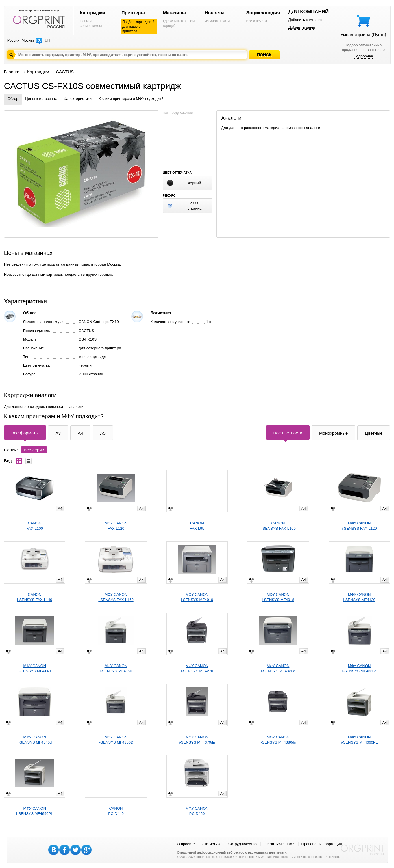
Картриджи (92, 13)
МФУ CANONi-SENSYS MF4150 (116, 668)
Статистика (212, 844)
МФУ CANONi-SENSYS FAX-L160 (116, 597)
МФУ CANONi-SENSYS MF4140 (35, 668)
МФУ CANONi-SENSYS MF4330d (359, 668)
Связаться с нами (279, 844)
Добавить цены (301, 27)
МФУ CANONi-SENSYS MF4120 (359, 597)
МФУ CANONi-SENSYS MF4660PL (359, 740)
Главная (12, 72)
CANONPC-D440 (116, 811)
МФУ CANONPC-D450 (197, 811)
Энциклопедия (263, 13)
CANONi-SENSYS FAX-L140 (35, 597)
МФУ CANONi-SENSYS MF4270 (197, 668)
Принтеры (133, 13)
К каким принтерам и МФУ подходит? (131, 99)
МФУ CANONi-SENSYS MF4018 (278, 597)
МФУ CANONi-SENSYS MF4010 (197, 597)
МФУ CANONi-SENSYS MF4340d (35, 740)
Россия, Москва (21, 40)
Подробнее (363, 56)
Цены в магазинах (41, 99)
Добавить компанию (306, 20)
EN (47, 40)
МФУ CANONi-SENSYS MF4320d (278, 668)
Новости (214, 13)
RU (39, 40)
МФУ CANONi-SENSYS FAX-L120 (359, 526)
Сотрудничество (243, 844)
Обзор (13, 99)
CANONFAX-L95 (197, 526)
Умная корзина (363, 34)
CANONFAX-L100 (35, 526)
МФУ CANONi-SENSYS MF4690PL (35, 811)
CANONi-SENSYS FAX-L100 (278, 526)
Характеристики (78, 99)
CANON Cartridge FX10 (99, 322)
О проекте (186, 844)
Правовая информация (322, 844)
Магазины (174, 13)
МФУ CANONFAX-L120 (116, 526)
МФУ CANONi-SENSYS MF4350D (116, 740)
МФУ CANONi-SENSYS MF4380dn (278, 740)
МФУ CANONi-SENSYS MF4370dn (197, 740)
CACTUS (65, 72)
